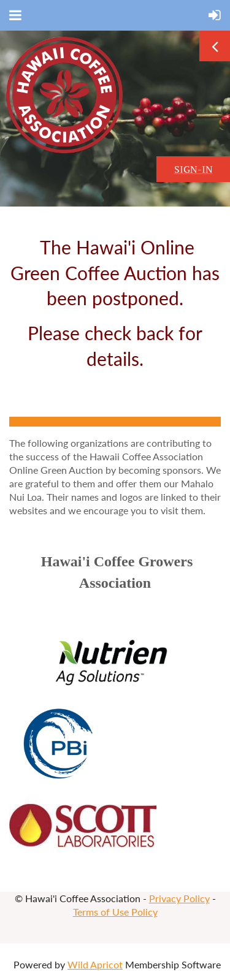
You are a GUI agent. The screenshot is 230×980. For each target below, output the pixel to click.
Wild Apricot (95, 964)
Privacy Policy (179, 898)
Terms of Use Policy (115, 912)
